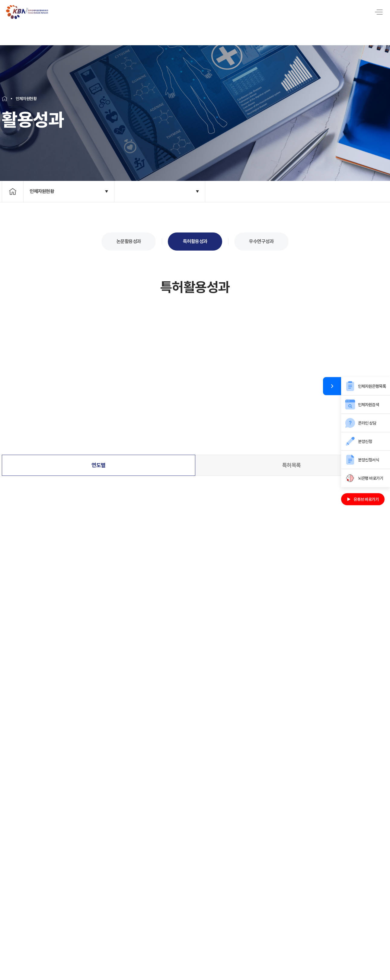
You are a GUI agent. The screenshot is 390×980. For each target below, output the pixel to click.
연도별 (99, 460)
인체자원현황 (42, 188)
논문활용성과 (129, 238)
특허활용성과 (195, 238)
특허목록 (292, 460)
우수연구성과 (261, 238)
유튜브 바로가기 (363, 499)
